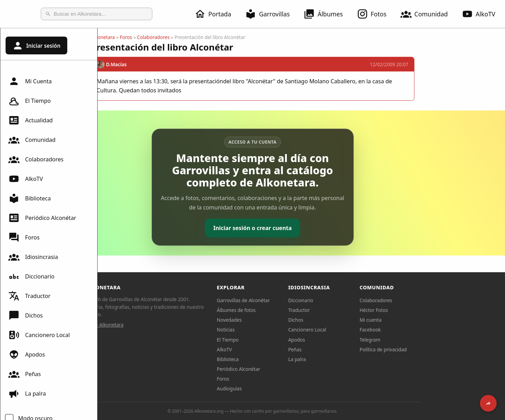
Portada (217, 14)
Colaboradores (36, 159)
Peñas (25, 374)
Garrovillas (271, 14)
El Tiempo (30, 101)
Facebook (419, 330)
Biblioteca (30, 198)
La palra (27, 394)
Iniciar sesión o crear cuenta (301, 228)
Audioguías (278, 388)
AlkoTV (26, 179)
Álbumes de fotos (285, 310)
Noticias (274, 330)
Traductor (29, 296)
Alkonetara (152, 37)
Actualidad (30, 120)
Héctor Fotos (423, 310)
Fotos (376, 14)
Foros (24, 237)
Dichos (26, 315)
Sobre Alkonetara (153, 325)
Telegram (419, 340)
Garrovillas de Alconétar (292, 300)
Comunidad (428, 14)
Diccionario (31, 276)
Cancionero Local (39, 335)
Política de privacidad (432, 349)
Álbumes (327, 14)
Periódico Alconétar (42, 218)
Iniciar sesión (36, 46)
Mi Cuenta (30, 81)
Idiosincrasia (33, 257)
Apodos (27, 354)
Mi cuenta (419, 320)
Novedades (278, 320)
